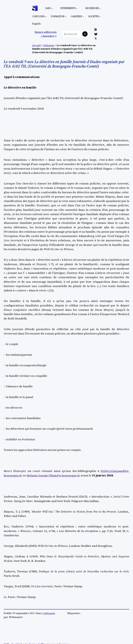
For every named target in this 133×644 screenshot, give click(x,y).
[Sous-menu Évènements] (77, 8)
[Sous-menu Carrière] (83, 16)
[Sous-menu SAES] (52, 8)
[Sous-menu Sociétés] (100, 16)
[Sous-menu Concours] (46, 16)
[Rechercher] (85, 34)
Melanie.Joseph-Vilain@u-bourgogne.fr (53, 475)
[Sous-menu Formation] (66, 16)
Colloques (49, 45)
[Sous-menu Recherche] (100, 8)
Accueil (36, 45)
